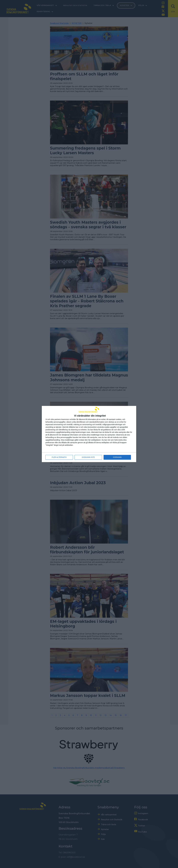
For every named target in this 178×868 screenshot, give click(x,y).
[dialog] (89, 434)
